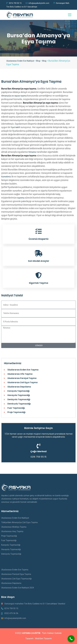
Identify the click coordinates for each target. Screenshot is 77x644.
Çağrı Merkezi (38, 451)
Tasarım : (30, 638)
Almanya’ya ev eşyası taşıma (14, 96)
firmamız (32, 152)
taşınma (21, 198)
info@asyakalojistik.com (37, 3)
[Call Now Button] (71, 639)
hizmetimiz (6, 177)
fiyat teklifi (16, 127)
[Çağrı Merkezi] (38, 446)
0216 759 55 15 (14, 3)
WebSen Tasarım (43, 638)
